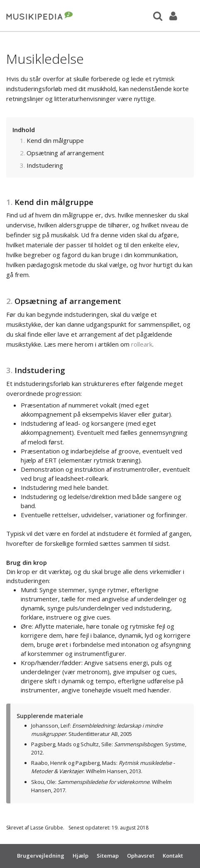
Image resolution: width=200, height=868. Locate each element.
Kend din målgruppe (55, 140)
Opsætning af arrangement (65, 153)
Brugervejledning (41, 856)
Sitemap (108, 856)
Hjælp (80, 856)
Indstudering (45, 165)
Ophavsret (141, 856)
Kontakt (173, 856)
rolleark (142, 344)
